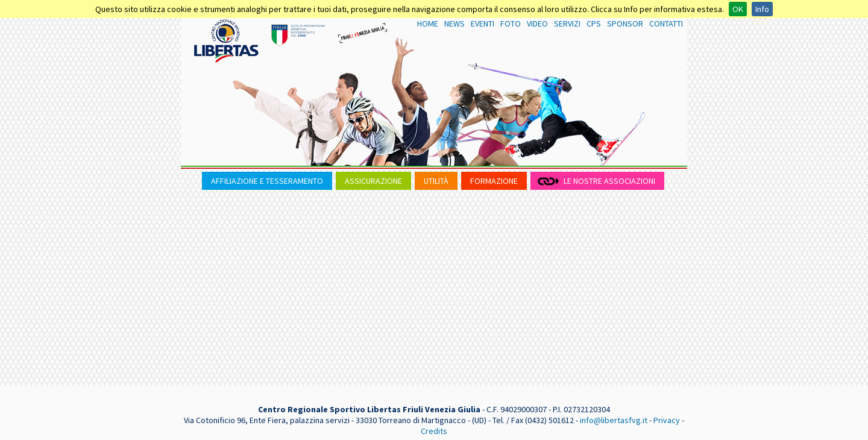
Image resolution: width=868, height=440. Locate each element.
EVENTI (483, 24)
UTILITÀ (436, 181)
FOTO (511, 24)
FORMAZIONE (494, 181)
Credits (434, 431)
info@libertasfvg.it (614, 420)
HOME (428, 24)
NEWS (454, 24)
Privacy (667, 420)
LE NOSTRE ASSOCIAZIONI (609, 181)
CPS (594, 24)
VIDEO (537, 24)
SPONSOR (625, 24)
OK (738, 9)
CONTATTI (666, 24)
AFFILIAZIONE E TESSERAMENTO (267, 181)
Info (762, 9)
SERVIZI (567, 24)
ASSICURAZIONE (373, 181)
